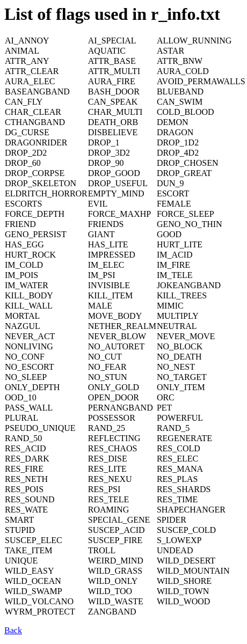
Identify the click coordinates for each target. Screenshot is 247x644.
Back (13, 630)
